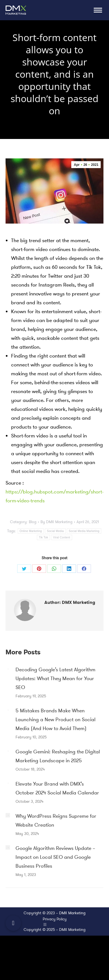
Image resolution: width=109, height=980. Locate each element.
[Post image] (8, 669)
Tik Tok (43, 537)
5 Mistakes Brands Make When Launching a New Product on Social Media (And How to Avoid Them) (55, 720)
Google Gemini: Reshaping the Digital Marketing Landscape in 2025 (58, 756)
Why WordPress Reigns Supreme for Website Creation (56, 821)
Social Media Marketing (84, 531)
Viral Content (62, 537)
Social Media (55, 531)
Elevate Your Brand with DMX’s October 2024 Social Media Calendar (57, 788)
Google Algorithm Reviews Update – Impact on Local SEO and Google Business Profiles (55, 857)
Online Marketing (31, 531)
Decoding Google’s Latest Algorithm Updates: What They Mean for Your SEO (55, 678)
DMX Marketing (72, 913)
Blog (33, 522)
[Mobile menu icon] (98, 10)
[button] (13, 923)
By (56, 522)
